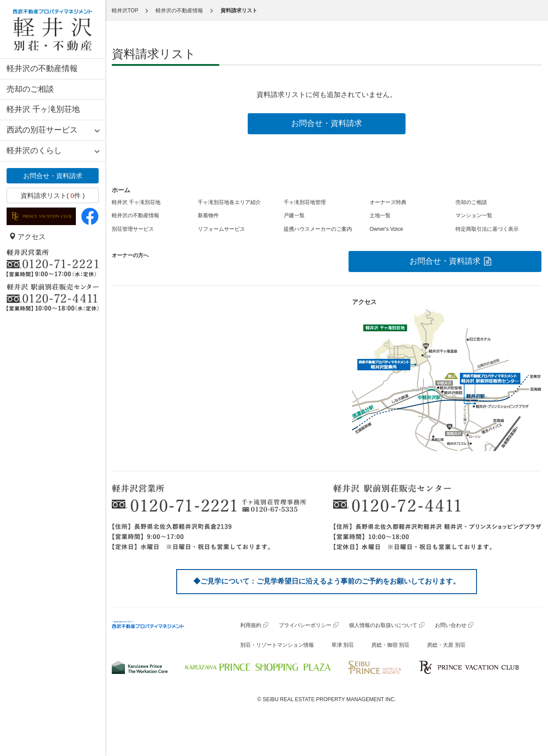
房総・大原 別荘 (446, 645)
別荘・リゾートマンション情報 (277, 645)
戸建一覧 (294, 215)
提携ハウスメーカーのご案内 (318, 229)
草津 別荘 (343, 645)
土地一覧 (380, 215)
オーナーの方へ (130, 255)
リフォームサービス (221, 229)
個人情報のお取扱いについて (383, 625)
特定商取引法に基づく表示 (487, 229)
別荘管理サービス (133, 229)
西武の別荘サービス (42, 130)
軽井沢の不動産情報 (42, 68)
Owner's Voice (386, 229)
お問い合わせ (451, 625)
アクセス (27, 237)
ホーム (121, 190)
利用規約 (251, 625)
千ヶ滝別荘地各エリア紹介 (229, 202)
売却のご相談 (30, 89)
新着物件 (208, 215)
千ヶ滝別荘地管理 (305, 202)
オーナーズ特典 (388, 202)
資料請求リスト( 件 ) (53, 195)
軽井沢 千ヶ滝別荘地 (43, 109)
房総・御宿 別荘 (390, 645)
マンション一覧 (474, 215)
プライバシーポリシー (305, 625)
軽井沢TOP (125, 11)
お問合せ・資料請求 (53, 176)
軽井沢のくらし (34, 150)
